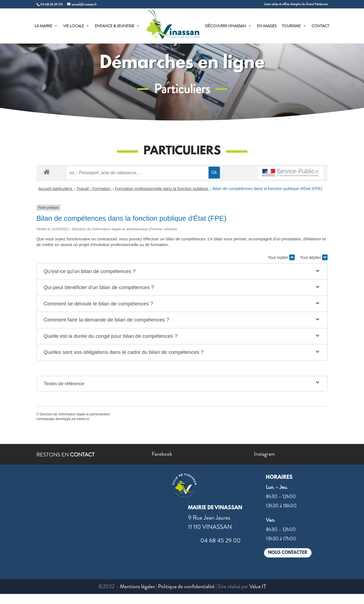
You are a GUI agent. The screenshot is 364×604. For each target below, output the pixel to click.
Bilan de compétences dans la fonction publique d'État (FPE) (267, 188)
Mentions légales (137, 586)
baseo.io (83, 419)
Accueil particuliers (56, 188)
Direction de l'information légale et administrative (75, 414)
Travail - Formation (94, 188)
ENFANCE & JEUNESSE (117, 26)
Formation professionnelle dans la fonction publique (162, 188)
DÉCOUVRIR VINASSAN (228, 26)
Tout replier (281, 257)
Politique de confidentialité (186, 586)
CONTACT (320, 26)
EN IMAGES (267, 26)
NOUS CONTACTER (288, 553)
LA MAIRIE (46, 26)
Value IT (258, 586)
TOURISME (294, 26)
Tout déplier (314, 257)
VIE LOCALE (76, 26)
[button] (182, 272)
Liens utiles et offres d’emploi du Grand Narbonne (296, 4)
